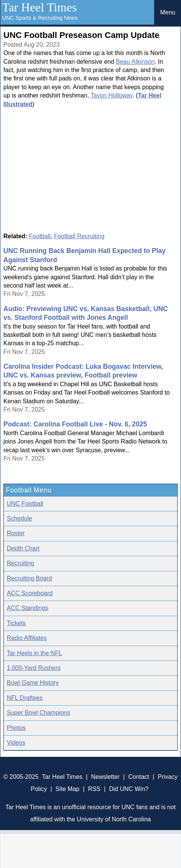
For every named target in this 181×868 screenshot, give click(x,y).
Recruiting (20, 563)
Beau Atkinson (135, 62)
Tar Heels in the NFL (34, 653)
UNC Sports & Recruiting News (40, 18)
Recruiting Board (29, 578)
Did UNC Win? (129, 789)
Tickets (16, 623)
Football (40, 236)
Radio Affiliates (27, 638)
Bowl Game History (33, 683)
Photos (16, 728)
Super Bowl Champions (38, 713)
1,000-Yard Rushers (34, 668)
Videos (16, 743)
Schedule (20, 518)
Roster (16, 533)
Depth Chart (23, 548)
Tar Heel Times (40, 7)
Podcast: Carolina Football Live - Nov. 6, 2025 (75, 424)
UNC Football (25, 504)
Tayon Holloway (112, 95)
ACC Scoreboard (30, 593)
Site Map (68, 789)
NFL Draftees (25, 698)
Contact (139, 777)
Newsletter (105, 777)
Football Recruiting (79, 236)
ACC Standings (27, 608)
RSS (94, 789)
